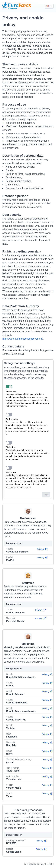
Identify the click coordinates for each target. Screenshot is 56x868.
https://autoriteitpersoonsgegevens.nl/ (23, 339)
